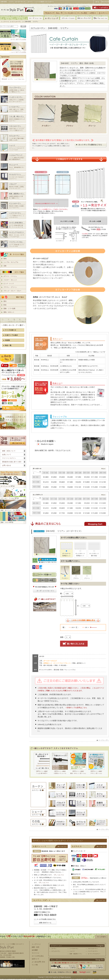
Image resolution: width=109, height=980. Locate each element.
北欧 (5, 266)
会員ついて (35, 959)
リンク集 (35, 965)
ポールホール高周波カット (66, 551)
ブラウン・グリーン (10, 287)
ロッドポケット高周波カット (80, 551)
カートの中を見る (38, 956)
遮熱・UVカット (9, 312)
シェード (72, 951)
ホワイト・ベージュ (10, 276)
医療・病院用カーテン (76, 954)
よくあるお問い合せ (38, 962)
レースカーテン (74, 949)
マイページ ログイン (9, 458)
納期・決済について (9, 451)
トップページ (5, 22)
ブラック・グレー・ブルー (12, 291)
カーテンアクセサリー (94, 954)
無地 (5, 259)
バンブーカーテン (93, 951)
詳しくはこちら (59, 875)
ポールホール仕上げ (50, 661)
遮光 (5, 301)
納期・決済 (35, 947)
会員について (7, 454)
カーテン (54, 949)
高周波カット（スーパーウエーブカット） (58, 663)
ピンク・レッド (9, 284)
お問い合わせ (7, 465)
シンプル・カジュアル (11, 262)
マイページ (35, 953)
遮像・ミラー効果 (9, 309)
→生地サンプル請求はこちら (76, 708)
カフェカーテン (17, 22)
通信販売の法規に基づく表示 (12, 462)
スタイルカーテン (93, 949)
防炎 (5, 305)
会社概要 (35, 950)
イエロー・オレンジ (10, 280)
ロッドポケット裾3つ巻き (94, 551)
